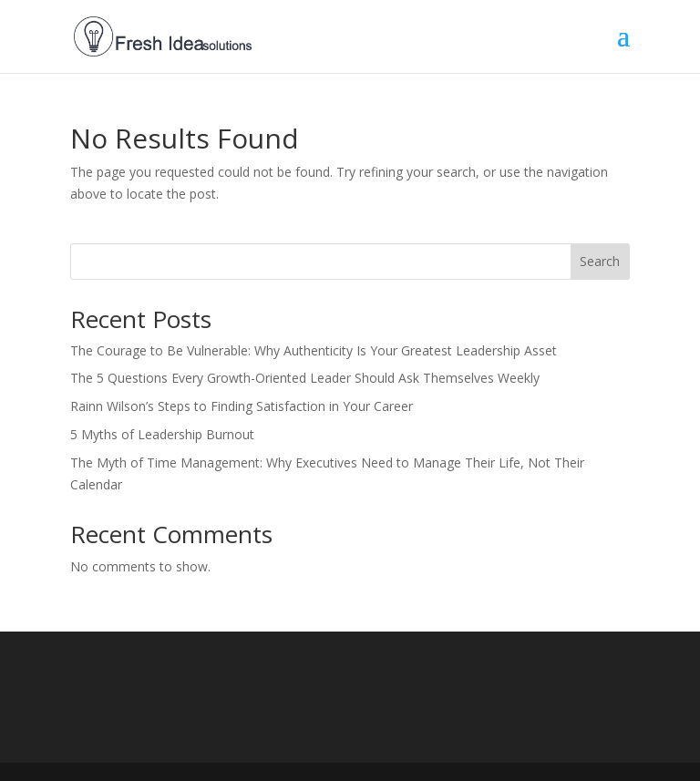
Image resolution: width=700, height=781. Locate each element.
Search (600, 261)
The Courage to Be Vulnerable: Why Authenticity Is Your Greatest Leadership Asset (314, 350)
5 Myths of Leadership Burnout (162, 434)
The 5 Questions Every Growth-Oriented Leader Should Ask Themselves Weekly (305, 378)
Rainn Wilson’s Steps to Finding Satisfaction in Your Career (242, 406)
